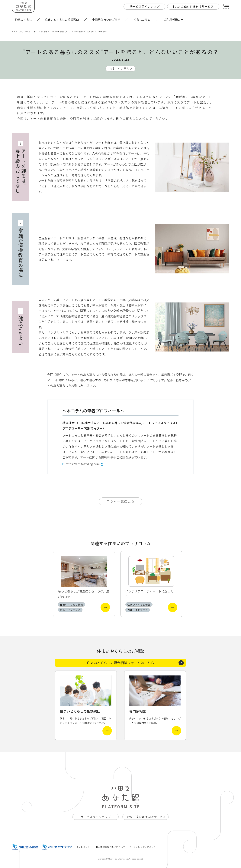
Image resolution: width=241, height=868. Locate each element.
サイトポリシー (84, 847)
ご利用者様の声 (174, 20)
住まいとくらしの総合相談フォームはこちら (135, 663)
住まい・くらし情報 (40, 32)
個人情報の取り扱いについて (110, 847)
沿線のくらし (23, 20)
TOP (14, 32)
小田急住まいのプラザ (106, 20)
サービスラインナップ (95, 817)
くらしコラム (142, 20)
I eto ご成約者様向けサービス (146, 817)
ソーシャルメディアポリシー (143, 847)
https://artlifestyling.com (83, 464)
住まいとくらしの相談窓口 (62, 20)
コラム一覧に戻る (120, 501)
